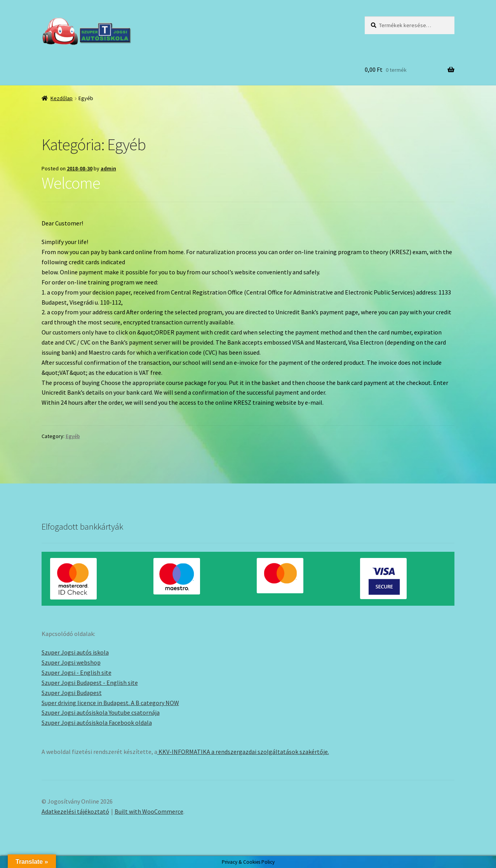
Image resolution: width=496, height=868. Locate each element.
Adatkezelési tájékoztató (75, 811)
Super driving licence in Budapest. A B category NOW (110, 703)
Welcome (71, 183)
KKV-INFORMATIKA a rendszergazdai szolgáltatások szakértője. (243, 752)
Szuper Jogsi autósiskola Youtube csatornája (101, 712)
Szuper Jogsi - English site (77, 672)
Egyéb (73, 436)
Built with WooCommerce (149, 811)
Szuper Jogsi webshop (71, 662)
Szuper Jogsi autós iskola (75, 652)
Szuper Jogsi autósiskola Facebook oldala (97, 722)
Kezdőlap (62, 98)
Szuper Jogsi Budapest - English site (90, 683)
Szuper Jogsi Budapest (72, 693)
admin (108, 168)
